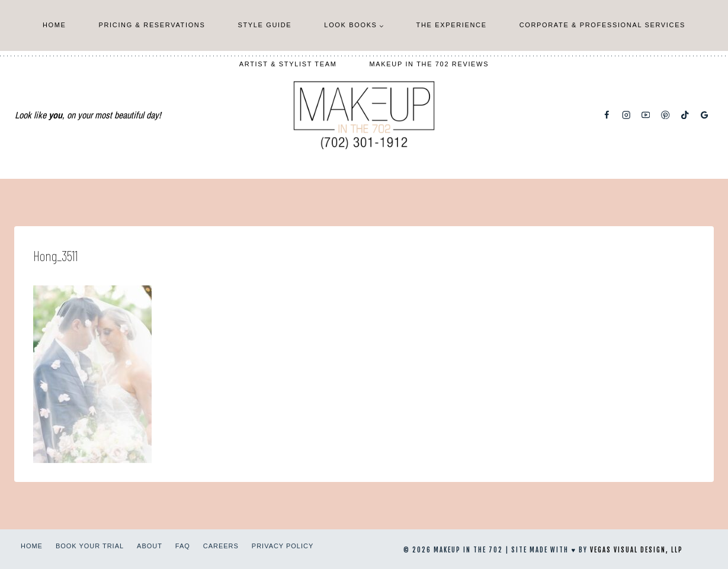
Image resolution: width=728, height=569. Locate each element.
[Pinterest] (666, 115)
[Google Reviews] (705, 115)
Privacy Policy (283, 546)
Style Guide (264, 25)
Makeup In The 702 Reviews (429, 64)
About (150, 546)
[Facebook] (607, 115)
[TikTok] (685, 115)
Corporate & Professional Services (602, 25)
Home (54, 25)
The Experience (452, 25)
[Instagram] (626, 115)
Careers (221, 546)
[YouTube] (646, 115)
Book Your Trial (90, 546)
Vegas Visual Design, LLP (636, 550)
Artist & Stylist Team (288, 64)
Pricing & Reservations (152, 25)
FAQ (183, 546)
